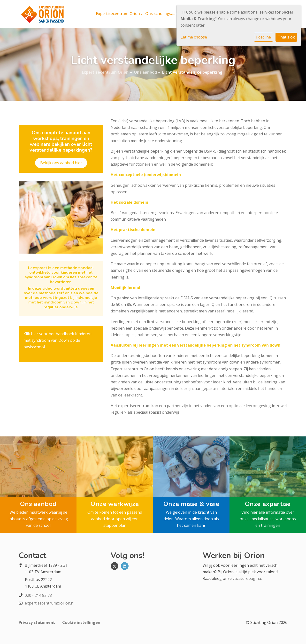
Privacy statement (37, 622)
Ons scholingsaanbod (166, 14)
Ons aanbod (145, 72)
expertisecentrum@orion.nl (50, 603)
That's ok (286, 37)
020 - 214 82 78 (38, 595)
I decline (264, 37)
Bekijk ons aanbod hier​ (61, 163)
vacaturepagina (247, 578)
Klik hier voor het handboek (49, 334)
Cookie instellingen (81, 622)
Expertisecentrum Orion (118, 14)
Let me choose (194, 37)
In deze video (41, 288)
